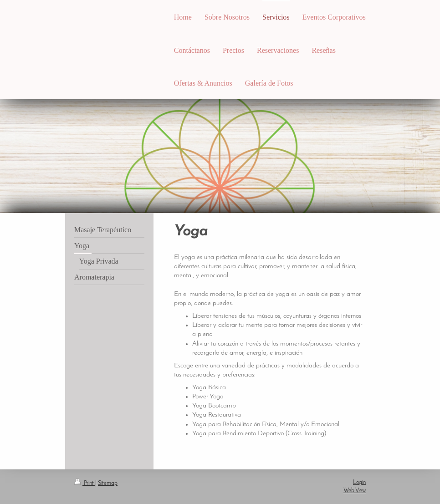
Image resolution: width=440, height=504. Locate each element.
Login (359, 482)
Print (85, 483)
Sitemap (108, 483)
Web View (355, 491)
